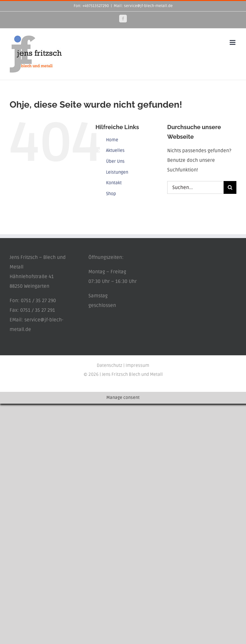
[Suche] (230, 187)
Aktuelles (115, 150)
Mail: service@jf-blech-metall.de (143, 6)
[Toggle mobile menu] (233, 42)
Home (112, 140)
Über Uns (115, 161)
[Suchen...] (195, 187)
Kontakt (114, 183)
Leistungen (117, 172)
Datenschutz (110, 365)
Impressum (137, 365)
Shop (111, 194)
